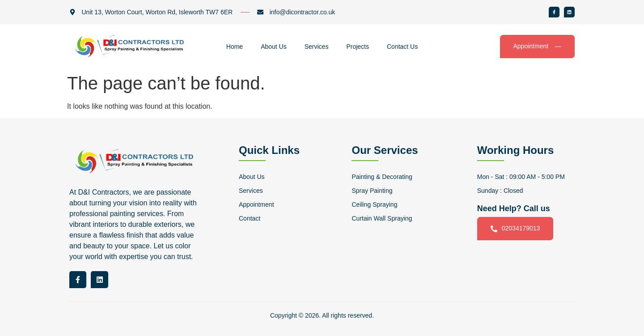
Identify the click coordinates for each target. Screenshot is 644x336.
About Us (274, 47)
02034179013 (515, 228)
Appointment (538, 46)
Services (317, 47)
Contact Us (402, 47)
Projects (358, 47)
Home (235, 47)
